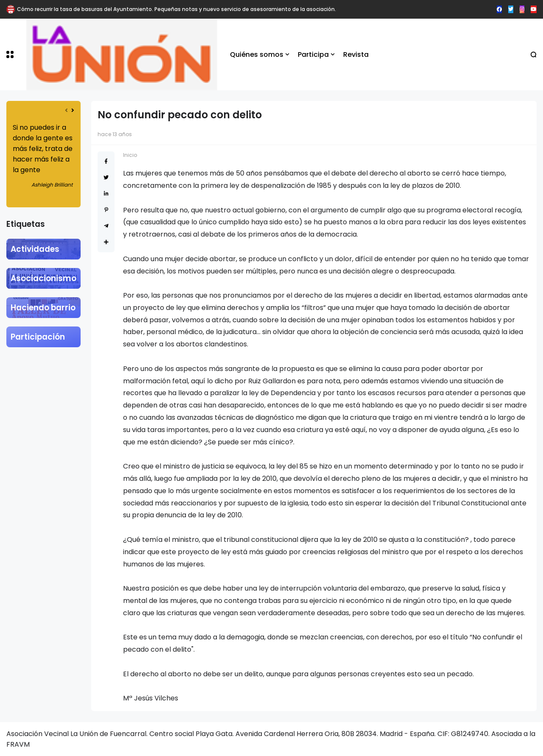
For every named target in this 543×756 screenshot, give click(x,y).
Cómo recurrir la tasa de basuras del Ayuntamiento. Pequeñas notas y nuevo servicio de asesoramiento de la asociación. (176, 9)
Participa (313, 54)
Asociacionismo (43, 278)
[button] (10, 54)
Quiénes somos (257, 54)
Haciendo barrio (43, 308)
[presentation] (66, 110)
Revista (356, 54)
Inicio (130, 155)
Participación (38, 337)
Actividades (35, 249)
